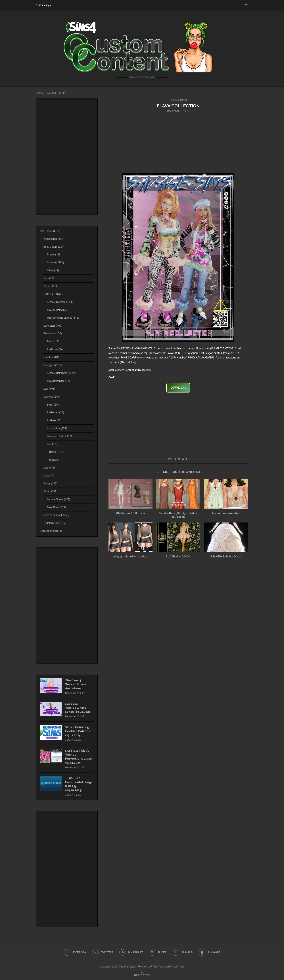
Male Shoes (56, 507)
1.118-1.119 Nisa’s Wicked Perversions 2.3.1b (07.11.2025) (79, 757)
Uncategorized (51, 531)
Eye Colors (53, 326)
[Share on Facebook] (176, 459)
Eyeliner (54, 420)
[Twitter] (103, 953)
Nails (49, 476)
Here (149, 370)
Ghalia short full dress (130, 513)
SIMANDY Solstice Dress (226, 557)
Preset (54, 255)
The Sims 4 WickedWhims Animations (76, 684)
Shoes (50, 491)
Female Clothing (61, 302)
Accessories (54, 239)
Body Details (54, 247)
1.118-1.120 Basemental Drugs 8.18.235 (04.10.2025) (79, 784)
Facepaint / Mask (59, 436)
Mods (50, 468)
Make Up (52, 397)
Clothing (53, 294)
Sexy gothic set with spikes (130, 557)
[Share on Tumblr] (186, 459)
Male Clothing (58, 310)
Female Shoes (59, 499)
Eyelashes (56, 412)
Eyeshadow (57, 428)
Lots (49, 389)
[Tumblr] (183, 953)
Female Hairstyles (62, 373)
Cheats (50, 286)
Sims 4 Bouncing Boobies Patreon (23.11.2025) (78, 731)
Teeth (53, 460)
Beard (53, 341)
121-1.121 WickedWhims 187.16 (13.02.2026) (78, 708)
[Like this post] (172, 459)
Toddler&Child (55, 523)
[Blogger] (210, 953)
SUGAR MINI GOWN (178, 557)
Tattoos (55, 452)
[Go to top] (142, 975)
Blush (53, 405)
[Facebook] (75, 953)
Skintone (56, 263)
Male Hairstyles (59, 381)
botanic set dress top (226, 513)
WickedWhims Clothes (63, 318)
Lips (53, 444)
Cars (49, 278)
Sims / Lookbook (56, 515)
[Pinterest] (131, 953)
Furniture (52, 357)
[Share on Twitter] (179, 459)
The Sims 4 (42, 5)
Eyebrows (55, 349)
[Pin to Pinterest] (183, 459)
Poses (50, 484)
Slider (53, 270)
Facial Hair (53, 333)
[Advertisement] (178, 142)
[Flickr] (158, 953)
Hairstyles (53, 365)
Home (39, 93)
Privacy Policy (177, 967)
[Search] (246, 5)
